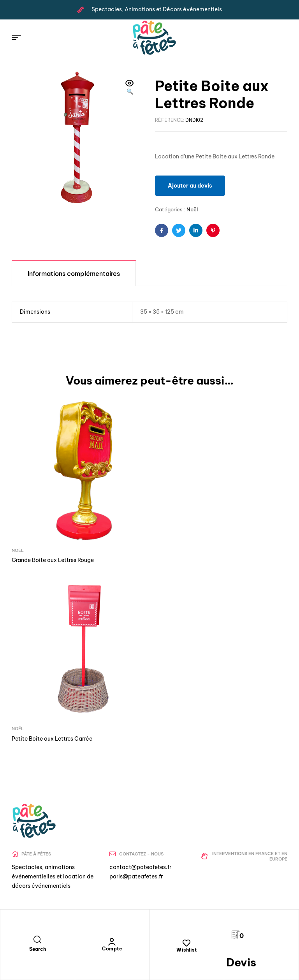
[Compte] (112, 942)
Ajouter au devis (190, 186)
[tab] (74, 273)
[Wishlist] (186, 943)
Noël (192, 209)
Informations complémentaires (74, 274)
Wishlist (186, 950)
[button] (130, 88)
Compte (112, 949)
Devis (241, 962)
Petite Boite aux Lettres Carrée (196, 550)
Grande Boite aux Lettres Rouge (53, 550)
